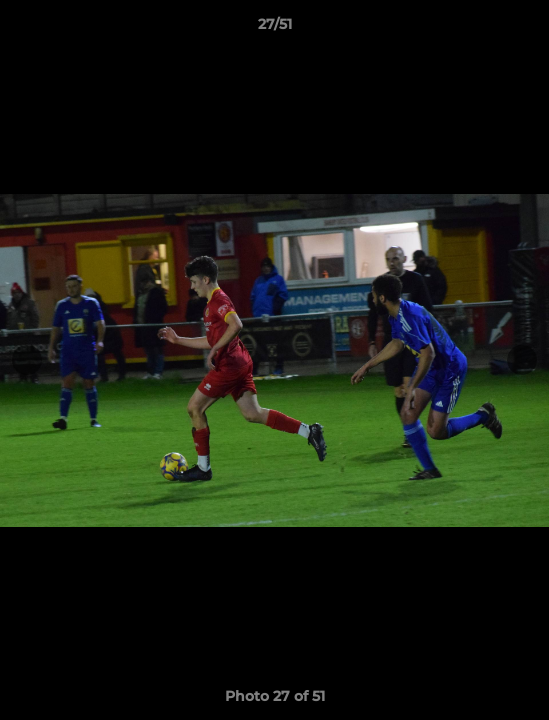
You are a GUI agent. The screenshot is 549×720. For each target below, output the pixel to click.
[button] (525, 29)
